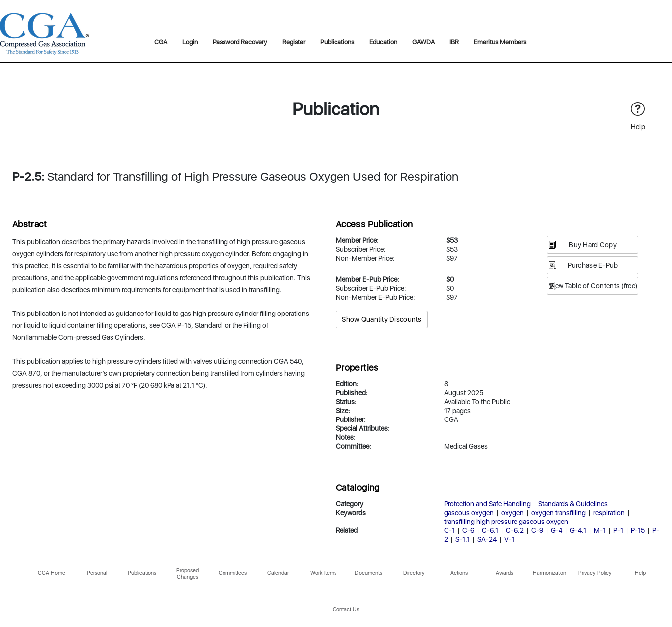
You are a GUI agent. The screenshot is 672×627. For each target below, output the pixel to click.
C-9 (537, 530)
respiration (609, 513)
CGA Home (52, 573)
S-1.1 (463, 539)
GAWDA (423, 42)
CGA (161, 42)
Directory (414, 573)
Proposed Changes (187, 574)
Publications (337, 42)
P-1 (618, 530)
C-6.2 (515, 530)
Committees (233, 573)
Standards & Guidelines (573, 504)
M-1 (600, 530)
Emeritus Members (500, 42)
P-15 (638, 530)
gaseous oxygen (469, 513)
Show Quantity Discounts (382, 319)
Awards (504, 573)
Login (190, 42)
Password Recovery (240, 42)
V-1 (509, 539)
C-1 (449, 530)
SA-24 (487, 539)
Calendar (278, 573)
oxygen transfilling (559, 513)
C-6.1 (490, 530)
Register (294, 42)
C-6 (468, 530)
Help (640, 573)
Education (383, 42)
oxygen (512, 513)
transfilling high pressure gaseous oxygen (506, 522)
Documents (369, 573)
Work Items (323, 573)
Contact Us (346, 609)
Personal (97, 573)
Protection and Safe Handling (487, 504)
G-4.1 (578, 530)
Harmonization (550, 573)
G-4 (557, 530)
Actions (459, 573)
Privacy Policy (595, 573)
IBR (454, 42)
